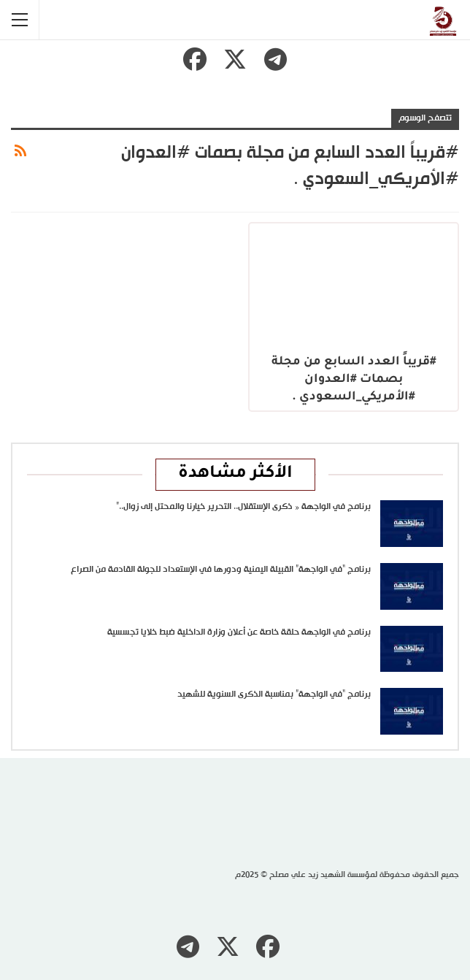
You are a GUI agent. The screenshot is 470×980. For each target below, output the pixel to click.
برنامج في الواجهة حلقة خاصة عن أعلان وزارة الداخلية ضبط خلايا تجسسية (239, 632)
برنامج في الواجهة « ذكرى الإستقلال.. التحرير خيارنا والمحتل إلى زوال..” (243, 507)
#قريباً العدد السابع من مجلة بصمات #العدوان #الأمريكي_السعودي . (354, 380)
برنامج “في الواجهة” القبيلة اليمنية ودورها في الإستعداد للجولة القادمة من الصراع (221, 570)
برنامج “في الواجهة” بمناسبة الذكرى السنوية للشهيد (274, 694)
